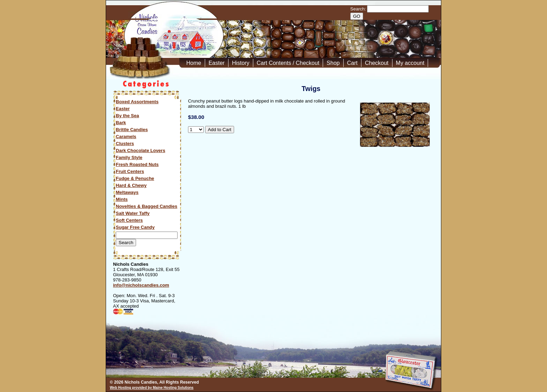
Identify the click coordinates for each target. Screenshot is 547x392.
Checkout (377, 63)
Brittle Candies (132, 130)
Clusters (125, 144)
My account (410, 63)
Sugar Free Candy (135, 227)
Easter (217, 63)
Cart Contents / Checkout (288, 63)
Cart (352, 63)
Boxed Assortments (137, 102)
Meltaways (127, 192)
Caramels (126, 137)
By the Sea (127, 116)
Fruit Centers (130, 171)
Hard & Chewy (131, 185)
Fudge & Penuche (135, 178)
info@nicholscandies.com (141, 285)
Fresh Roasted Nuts (137, 164)
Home (194, 63)
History (241, 63)
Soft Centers (129, 220)
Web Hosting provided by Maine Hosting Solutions (152, 388)
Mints (122, 199)
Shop (333, 63)
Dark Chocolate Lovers (141, 150)
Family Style (129, 157)
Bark (121, 123)
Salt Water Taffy (133, 213)
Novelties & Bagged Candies (147, 206)
